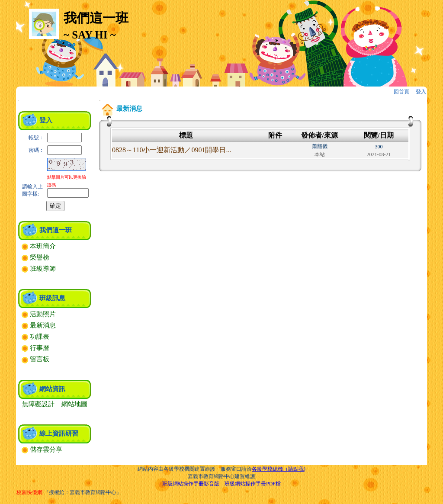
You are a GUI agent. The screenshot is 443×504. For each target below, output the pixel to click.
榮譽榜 (35, 257)
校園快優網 (29, 492)
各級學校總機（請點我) (279, 469)
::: (18, 100)
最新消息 (39, 325)
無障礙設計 (38, 404)
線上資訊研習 (59, 433)
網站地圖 (74, 404)
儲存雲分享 (42, 449)
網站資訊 (52, 389)
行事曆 (35, 348)
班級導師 (39, 269)
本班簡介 (39, 246)
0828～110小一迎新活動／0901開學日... (172, 150)
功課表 (35, 337)
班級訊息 (52, 298)
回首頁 (401, 92)
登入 (421, 92)
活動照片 (39, 314)
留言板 (35, 359)
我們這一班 (56, 230)
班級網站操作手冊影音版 (191, 484)
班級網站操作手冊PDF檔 (253, 484)
